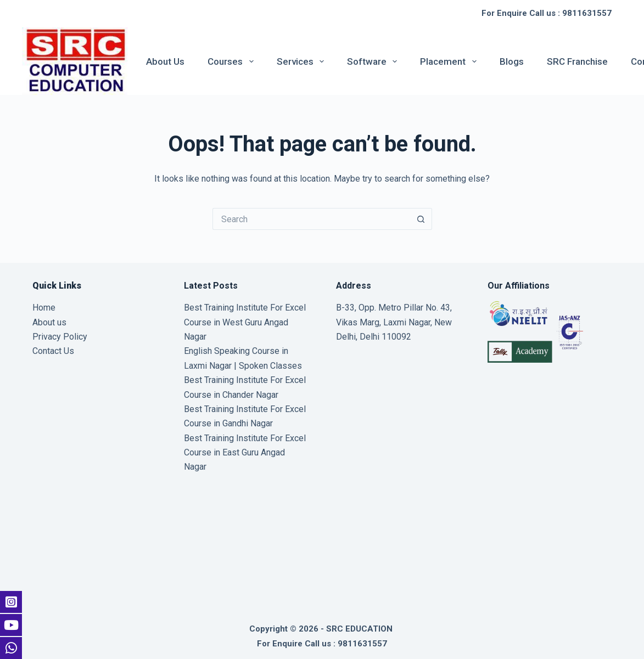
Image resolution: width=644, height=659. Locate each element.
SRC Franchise (577, 61)
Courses (233, 61)
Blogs (512, 61)
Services (303, 61)
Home (44, 308)
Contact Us (53, 351)
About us (165, 61)
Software (374, 61)
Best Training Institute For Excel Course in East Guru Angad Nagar (245, 453)
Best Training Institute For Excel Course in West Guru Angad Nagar (245, 322)
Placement (450, 61)
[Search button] (421, 219)
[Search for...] (311, 219)
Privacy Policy (60, 337)
